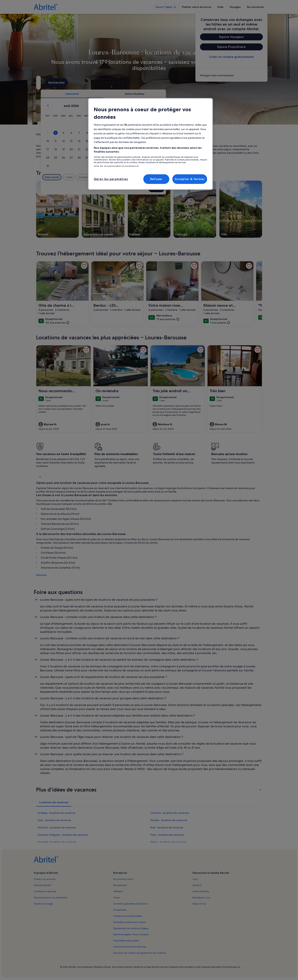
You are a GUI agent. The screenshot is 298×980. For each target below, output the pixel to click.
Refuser (156, 179)
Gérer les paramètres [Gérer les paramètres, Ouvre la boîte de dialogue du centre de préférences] (111, 179)
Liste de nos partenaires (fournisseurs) (116, 166)
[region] (150, 144)
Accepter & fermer (190, 179)
